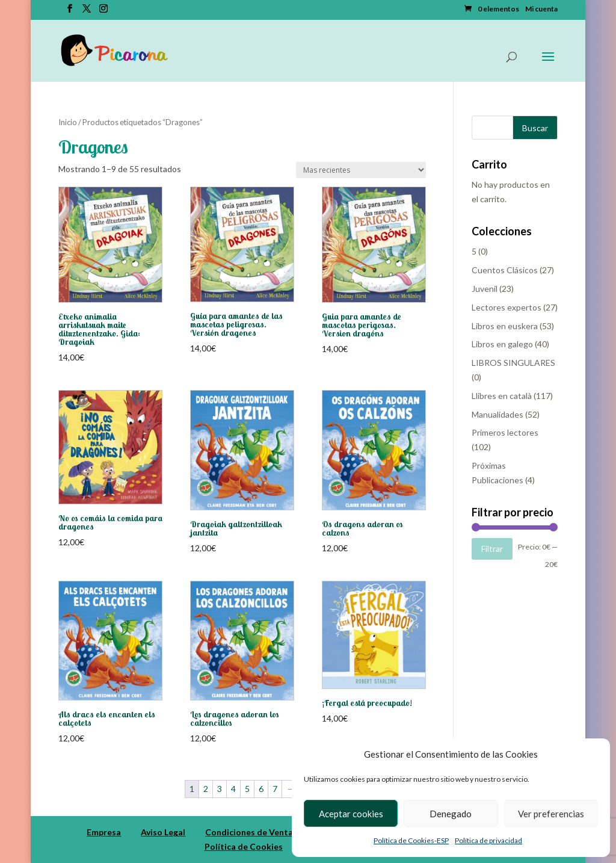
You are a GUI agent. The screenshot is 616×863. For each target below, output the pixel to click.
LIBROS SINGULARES (513, 363)
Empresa (104, 832)
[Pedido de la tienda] (361, 170)
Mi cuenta (541, 9)
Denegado (451, 814)
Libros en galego (502, 344)
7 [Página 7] (275, 789)
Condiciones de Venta (249, 832)
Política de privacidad (488, 840)
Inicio (68, 122)
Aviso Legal (163, 832)
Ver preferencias (551, 814)
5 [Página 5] (247, 789)
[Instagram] (103, 12)
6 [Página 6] (261, 789)
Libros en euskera (505, 326)
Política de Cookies (244, 846)
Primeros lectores (505, 432)
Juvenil (485, 289)
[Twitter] (87, 12)
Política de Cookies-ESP (411, 840)
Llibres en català (502, 396)
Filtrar (492, 549)
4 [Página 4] (233, 789)
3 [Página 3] (220, 789)
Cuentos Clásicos (505, 270)
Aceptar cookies (351, 814)
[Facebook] (70, 12)
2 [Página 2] (206, 789)
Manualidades (497, 414)
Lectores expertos (507, 307)
